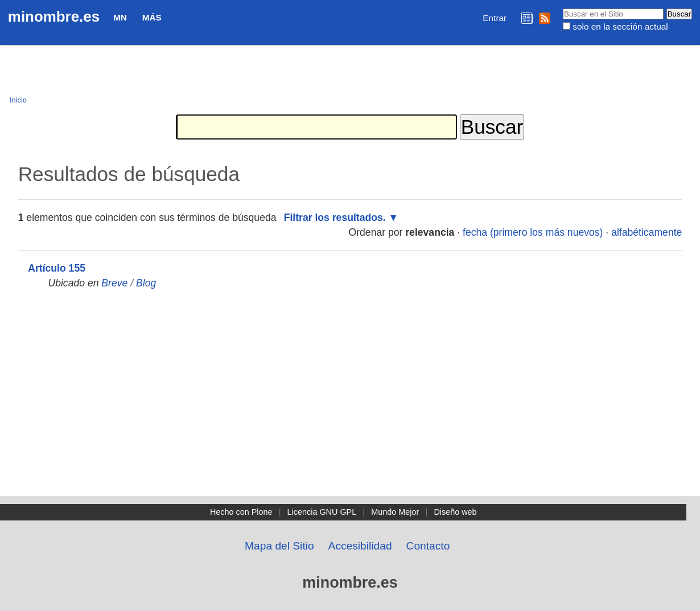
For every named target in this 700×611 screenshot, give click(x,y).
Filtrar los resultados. (335, 218)
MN (120, 17)
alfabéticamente (647, 232)
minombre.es (54, 17)
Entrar (495, 18)
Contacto (428, 546)
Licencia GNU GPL (322, 512)
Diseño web (455, 512)
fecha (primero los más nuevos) (533, 232)
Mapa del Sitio (279, 546)
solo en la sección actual (620, 26)
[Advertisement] (350, 411)
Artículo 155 (57, 268)
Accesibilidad (360, 546)
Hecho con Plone (241, 512)
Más (152, 17)
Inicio (18, 100)
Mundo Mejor (395, 512)
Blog (146, 283)
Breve (114, 283)
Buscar (563, 8)
